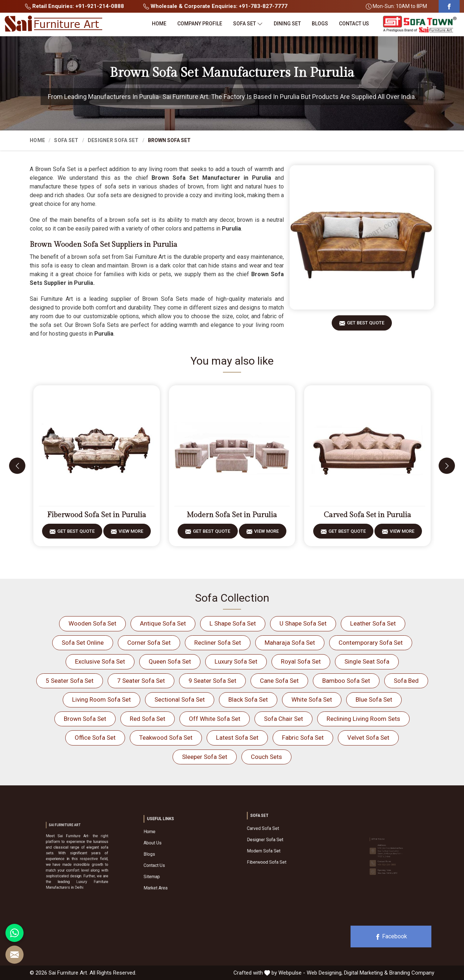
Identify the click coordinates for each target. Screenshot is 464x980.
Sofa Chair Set (283, 719)
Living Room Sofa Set (101, 699)
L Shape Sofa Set (233, 623)
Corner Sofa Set (149, 643)
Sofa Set (248, 24)
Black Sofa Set (248, 699)
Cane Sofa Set (279, 681)
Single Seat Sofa (367, 661)
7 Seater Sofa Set (141, 681)
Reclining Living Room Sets (363, 719)
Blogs (320, 24)
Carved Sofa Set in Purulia (367, 515)
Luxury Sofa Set (236, 661)
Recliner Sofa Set (218, 643)
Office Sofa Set (95, 738)
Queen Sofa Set (170, 661)
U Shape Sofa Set (303, 623)
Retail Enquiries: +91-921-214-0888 (74, 6)
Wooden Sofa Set (92, 623)
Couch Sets (266, 757)
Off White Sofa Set (215, 719)
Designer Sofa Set (113, 140)
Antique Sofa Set (163, 623)
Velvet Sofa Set (368, 738)
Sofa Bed (406, 681)
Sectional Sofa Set (180, 699)
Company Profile (200, 24)
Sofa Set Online (83, 643)
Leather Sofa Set (373, 623)
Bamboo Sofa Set (346, 681)
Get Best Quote (366, 325)
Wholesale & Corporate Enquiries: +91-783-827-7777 (215, 6)
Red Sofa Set (148, 719)
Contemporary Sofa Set (371, 643)
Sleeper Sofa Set (205, 757)
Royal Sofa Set (301, 661)
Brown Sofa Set (85, 719)
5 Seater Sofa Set (70, 681)
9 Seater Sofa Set (212, 681)
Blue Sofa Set (374, 699)
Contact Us (354, 24)
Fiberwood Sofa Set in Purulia (97, 515)
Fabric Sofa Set (303, 738)
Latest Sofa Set (237, 738)
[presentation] (17, 466)
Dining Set (287, 24)
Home (159, 24)
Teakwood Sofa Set (166, 738)
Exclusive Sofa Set (100, 661)
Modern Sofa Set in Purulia (232, 515)
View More (131, 534)
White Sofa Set (312, 699)
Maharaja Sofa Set (290, 643)
